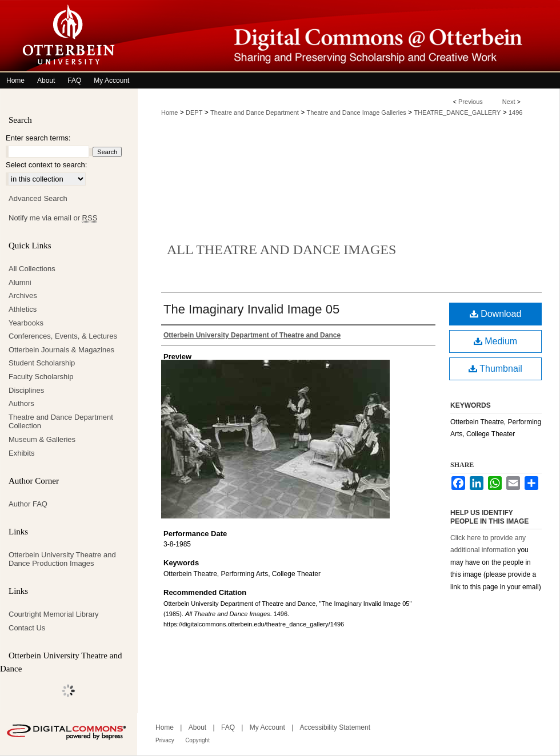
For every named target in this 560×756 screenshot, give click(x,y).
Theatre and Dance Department (255, 112)
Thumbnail (495, 369)
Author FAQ (28, 504)
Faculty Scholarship (41, 377)
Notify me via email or (53, 218)
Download (496, 314)
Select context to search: (46, 165)
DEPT (194, 112)
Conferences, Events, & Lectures (63, 336)
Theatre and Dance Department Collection (61, 422)
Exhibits (22, 453)
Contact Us (27, 628)
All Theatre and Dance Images (281, 250)
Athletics (23, 309)
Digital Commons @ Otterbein (349, 36)
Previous (471, 102)
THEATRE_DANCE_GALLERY (457, 112)
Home (169, 112)
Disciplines (26, 390)
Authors (21, 403)
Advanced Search (38, 198)
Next (509, 102)
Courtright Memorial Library (54, 614)
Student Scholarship (42, 363)
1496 (515, 112)
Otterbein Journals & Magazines (61, 350)
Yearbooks (26, 323)
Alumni (20, 282)
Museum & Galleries (42, 439)
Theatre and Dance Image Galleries (357, 112)
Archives (23, 295)
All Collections (32, 269)
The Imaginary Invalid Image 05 (251, 309)
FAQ (228, 727)
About (197, 727)
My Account (267, 727)
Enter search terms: (38, 138)
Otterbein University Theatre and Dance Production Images (62, 559)
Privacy (165, 740)
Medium (495, 341)
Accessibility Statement (335, 727)
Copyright (197, 740)
